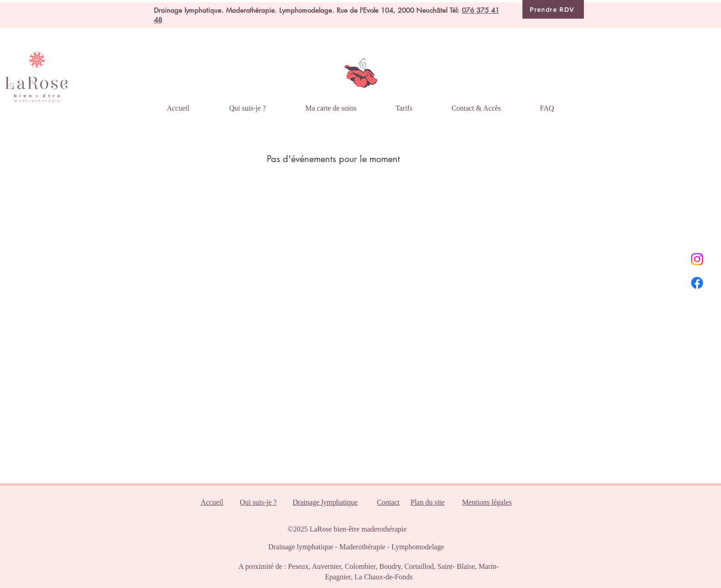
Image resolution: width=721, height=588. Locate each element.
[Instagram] (697, 259)
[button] (331, 104)
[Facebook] (697, 283)
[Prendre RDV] (553, 9)
